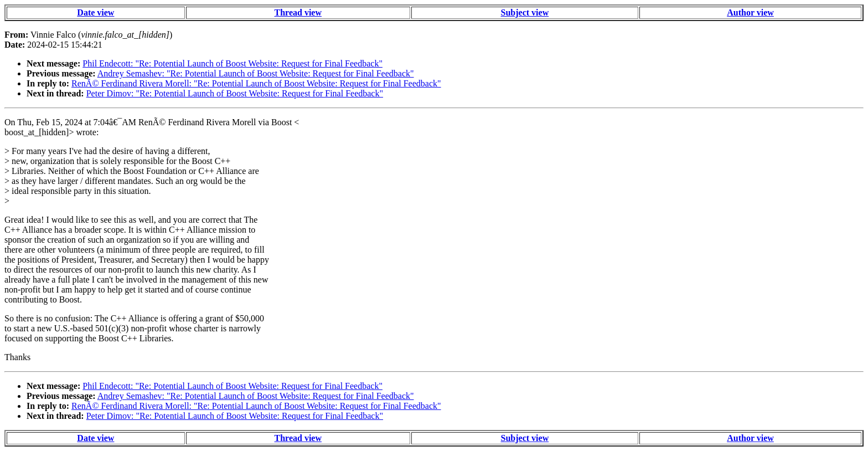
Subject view (525, 12)
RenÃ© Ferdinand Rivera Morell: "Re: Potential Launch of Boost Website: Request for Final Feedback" (256, 83)
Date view (95, 12)
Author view (750, 12)
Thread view (298, 12)
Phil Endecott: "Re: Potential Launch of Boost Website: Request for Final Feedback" (232, 63)
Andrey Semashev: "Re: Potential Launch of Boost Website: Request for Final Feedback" (256, 73)
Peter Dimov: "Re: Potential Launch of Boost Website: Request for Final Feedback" (235, 93)
